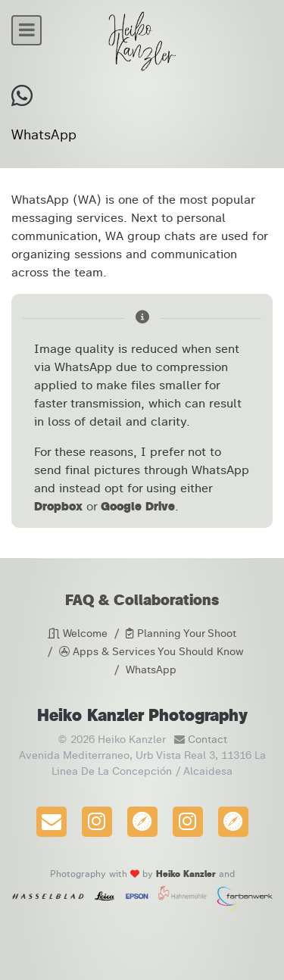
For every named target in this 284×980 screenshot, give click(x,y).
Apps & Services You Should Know (151, 652)
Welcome (78, 634)
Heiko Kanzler (186, 874)
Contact (198, 740)
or (92, 506)
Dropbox (58, 506)
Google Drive (138, 506)
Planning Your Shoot (181, 634)
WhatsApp (151, 670)
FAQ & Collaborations (142, 600)
